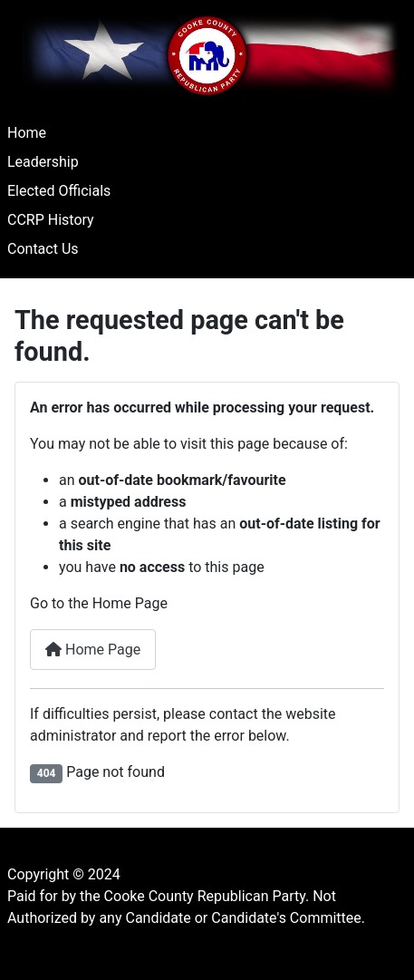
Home (27, 133)
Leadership (43, 162)
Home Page (93, 650)
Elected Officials (59, 191)
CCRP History (51, 220)
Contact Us (43, 249)
